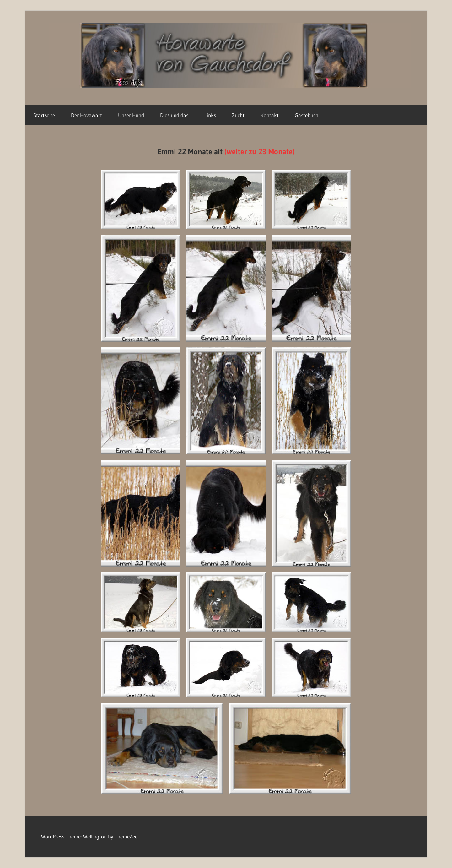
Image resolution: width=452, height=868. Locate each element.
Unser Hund (131, 115)
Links (210, 115)
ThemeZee (126, 836)
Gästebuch (307, 115)
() (260, 152)
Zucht (238, 115)
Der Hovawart (86, 115)
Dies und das (174, 115)
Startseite (44, 115)
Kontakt (270, 115)
